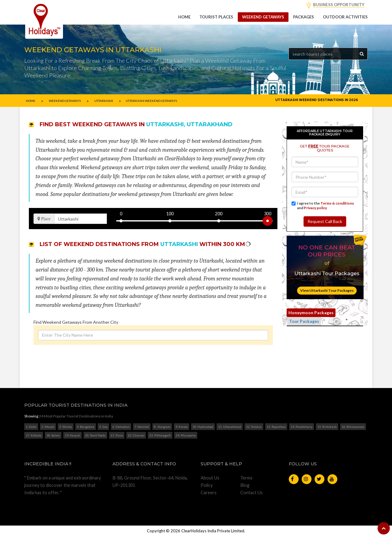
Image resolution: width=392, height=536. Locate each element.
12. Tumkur (254, 427)
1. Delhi (31, 427)
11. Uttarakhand (230, 427)
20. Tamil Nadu (95, 435)
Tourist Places (216, 17)
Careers (209, 493)
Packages (304, 17)
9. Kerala (182, 427)
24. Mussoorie (186, 435)
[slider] (268, 221)
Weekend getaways (263, 17)
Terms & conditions (337, 203)
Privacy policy (315, 208)
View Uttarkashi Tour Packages (327, 290)
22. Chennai (136, 435)
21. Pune (117, 435)
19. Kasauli (73, 435)
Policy (207, 485)
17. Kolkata (34, 435)
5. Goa (103, 427)
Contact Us (251, 493)
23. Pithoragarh (160, 435)
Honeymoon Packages (311, 313)
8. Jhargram (162, 427)
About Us (210, 478)
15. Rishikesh (327, 427)
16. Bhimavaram (353, 427)
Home (184, 17)
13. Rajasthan (276, 427)
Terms (246, 478)
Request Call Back (325, 221)
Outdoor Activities (345, 17)
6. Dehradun (121, 427)
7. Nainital (142, 427)
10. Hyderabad (203, 427)
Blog (245, 485)
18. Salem (53, 435)
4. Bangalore (86, 427)
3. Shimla (66, 427)
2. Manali (48, 427)
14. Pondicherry (302, 427)
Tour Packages (304, 321)
